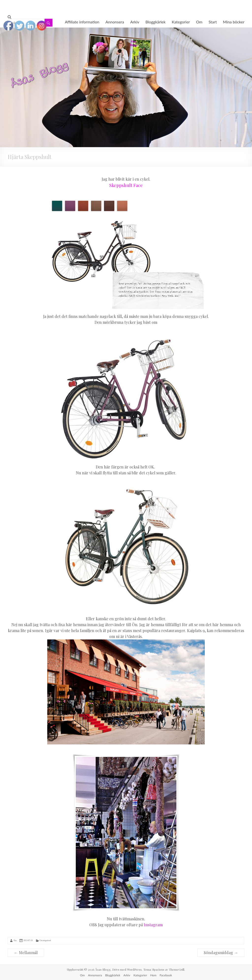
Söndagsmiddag (221, 953)
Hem (153, 975)
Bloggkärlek (156, 22)
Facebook (166, 975)
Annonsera (115, 22)
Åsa (15, 940)
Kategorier (181, 22)
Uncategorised (45, 940)
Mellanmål (26, 953)
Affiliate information (82, 22)
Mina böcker (234, 22)
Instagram (153, 925)
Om (199, 22)
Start (213, 22)
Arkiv (135, 22)
